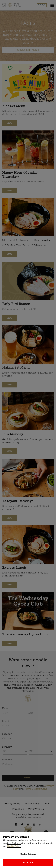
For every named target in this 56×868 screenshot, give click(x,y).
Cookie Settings (28, 854)
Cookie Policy (14, 846)
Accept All (28, 862)
